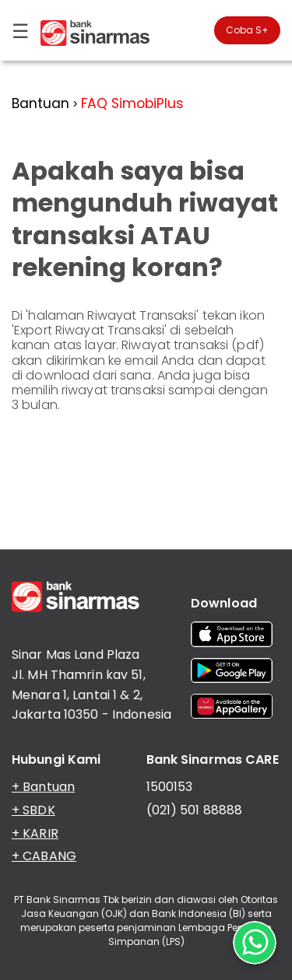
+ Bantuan (43, 787)
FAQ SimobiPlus (132, 103)
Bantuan (40, 103)
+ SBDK (33, 810)
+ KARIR (35, 833)
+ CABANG (44, 856)
